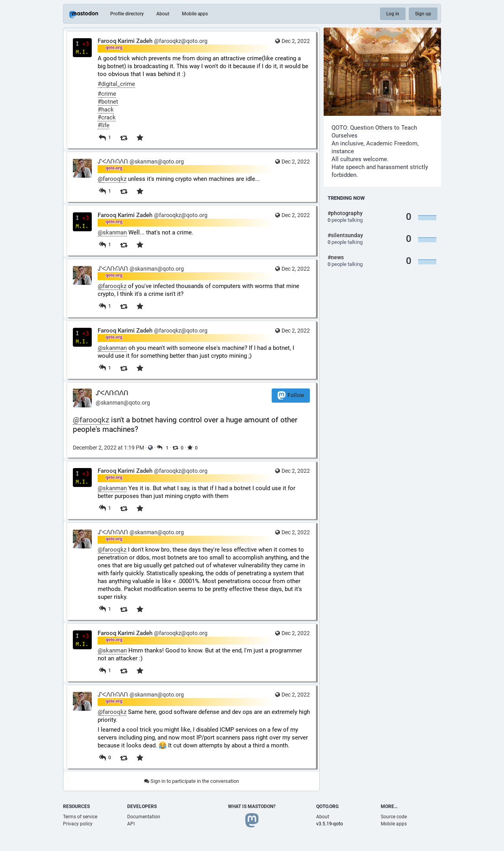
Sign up (423, 14)
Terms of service (80, 817)
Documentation (144, 817)
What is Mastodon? (252, 806)
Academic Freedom (392, 143)
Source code (394, 817)
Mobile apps (195, 14)
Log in (393, 14)
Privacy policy (78, 824)
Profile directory (127, 14)
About (163, 14)
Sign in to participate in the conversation (192, 781)
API (131, 824)
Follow (291, 395)
